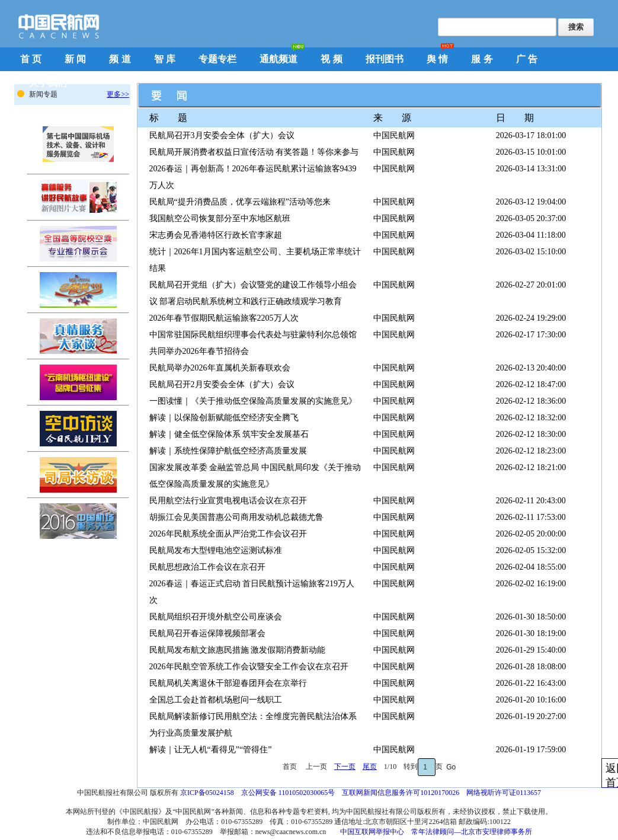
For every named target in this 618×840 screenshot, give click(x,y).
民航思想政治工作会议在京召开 (207, 567)
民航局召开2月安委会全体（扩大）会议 (222, 384)
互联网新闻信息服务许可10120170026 (401, 793)
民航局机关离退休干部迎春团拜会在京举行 (228, 683)
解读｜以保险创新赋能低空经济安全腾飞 (224, 418)
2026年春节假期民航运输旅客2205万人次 (224, 318)
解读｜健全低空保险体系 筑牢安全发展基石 (229, 434)
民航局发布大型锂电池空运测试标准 (216, 550)
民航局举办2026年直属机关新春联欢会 (220, 368)
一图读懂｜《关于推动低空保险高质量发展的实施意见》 (253, 401)
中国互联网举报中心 (372, 832)
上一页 (316, 766)
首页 (291, 766)
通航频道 (278, 59)
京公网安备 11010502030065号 (288, 793)
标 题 (168, 118)
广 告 (527, 59)
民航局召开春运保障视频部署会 (207, 633)
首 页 (31, 59)
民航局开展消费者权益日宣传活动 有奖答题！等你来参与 (254, 152)
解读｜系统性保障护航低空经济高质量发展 (228, 451)
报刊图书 (385, 59)
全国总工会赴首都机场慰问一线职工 (216, 700)
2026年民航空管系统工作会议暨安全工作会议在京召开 (249, 667)
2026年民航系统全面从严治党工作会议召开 (228, 534)
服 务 (482, 59)
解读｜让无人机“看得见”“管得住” (211, 750)
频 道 (120, 59)
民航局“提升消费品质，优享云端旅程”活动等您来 (240, 202)
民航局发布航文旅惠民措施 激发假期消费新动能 (238, 650)
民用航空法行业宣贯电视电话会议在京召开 (228, 501)
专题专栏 (217, 59)
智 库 (165, 59)
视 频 (331, 59)
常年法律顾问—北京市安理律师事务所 (472, 832)
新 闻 (75, 59)
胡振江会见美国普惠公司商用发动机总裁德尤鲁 (236, 517)
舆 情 (437, 59)
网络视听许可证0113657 (504, 793)
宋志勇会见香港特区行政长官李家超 (216, 235)
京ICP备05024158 (207, 793)
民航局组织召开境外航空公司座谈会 (216, 617)
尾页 (370, 766)
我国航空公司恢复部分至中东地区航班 (220, 218)
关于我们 (48, 83)
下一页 (345, 766)
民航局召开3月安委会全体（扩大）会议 (222, 135)
